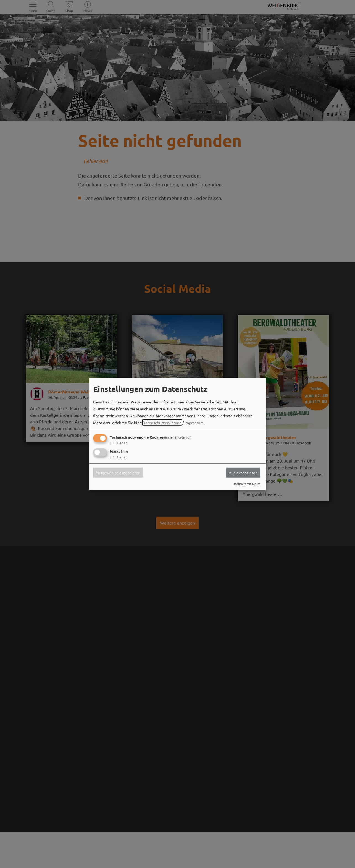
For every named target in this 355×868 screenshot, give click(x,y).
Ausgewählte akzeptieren (118, 473)
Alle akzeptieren (243, 473)
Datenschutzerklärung (162, 423)
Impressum (194, 423)
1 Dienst (118, 443)
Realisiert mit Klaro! (246, 484)
